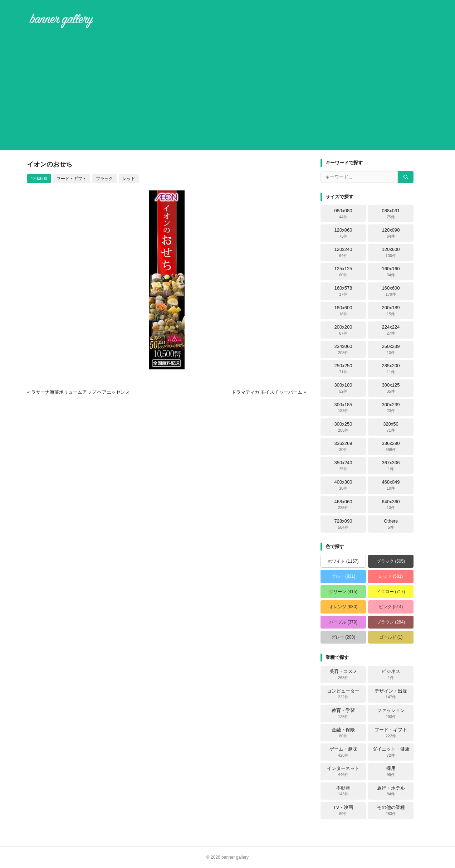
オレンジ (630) (343, 607)
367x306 (391, 466)
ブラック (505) (391, 561)
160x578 (343, 291)
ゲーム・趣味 (343, 752)
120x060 (343, 233)
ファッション (391, 713)
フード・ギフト (72, 179)
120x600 (39, 179)
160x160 (391, 272)
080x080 (343, 214)
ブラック (104, 179)
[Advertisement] (227, 91)
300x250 (343, 427)
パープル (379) (343, 622)
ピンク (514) (391, 607)
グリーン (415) (343, 592)
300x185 (343, 408)
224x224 (391, 330)
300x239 (391, 408)
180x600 (343, 311)
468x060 (343, 505)
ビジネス (391, 674)
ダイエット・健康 (391, 752)
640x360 (391, 505)
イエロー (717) (391, 592)
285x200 (391, 369)
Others (391, 524)
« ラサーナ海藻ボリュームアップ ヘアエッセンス (79, 392)
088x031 (391, 214)
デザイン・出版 (391, 694)
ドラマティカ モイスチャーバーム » (269, 392)
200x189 (391, 311)
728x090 (343, 524)
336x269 (343, 446)
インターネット (343, 771)
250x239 (391, 349)
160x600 (391, 291)
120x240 (343, 252)
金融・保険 (343, 733)
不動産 (343, 791)
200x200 (343, 330)
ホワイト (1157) (343, 561)
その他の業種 (391, 810)
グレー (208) (343, 637)
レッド (129, 179)
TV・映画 (343, 810)
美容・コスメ (343, 674)
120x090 (391, 233)
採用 (391, 771)
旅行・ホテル (391, 791)
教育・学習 (343, 713)
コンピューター (343, 694)
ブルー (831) (343, 576)
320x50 (391, 427)
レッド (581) (391, 576)
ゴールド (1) (391, 637)
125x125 (343, 272)
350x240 (343, 466)
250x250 (343, 369)
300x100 (343, 388)
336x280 (391, 446)
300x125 (391, 388)
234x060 (343, 349)
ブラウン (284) (391, 622)
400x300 (343, 485)
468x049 (391, 485)
